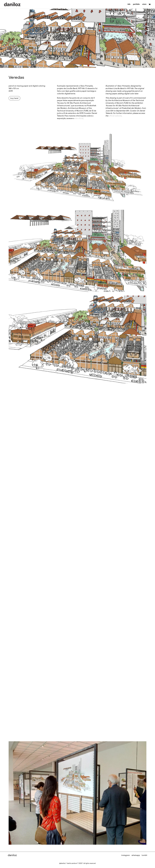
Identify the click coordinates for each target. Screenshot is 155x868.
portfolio (136, 4)
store (144, 4)
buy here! (14, 98)
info (129, 4)
